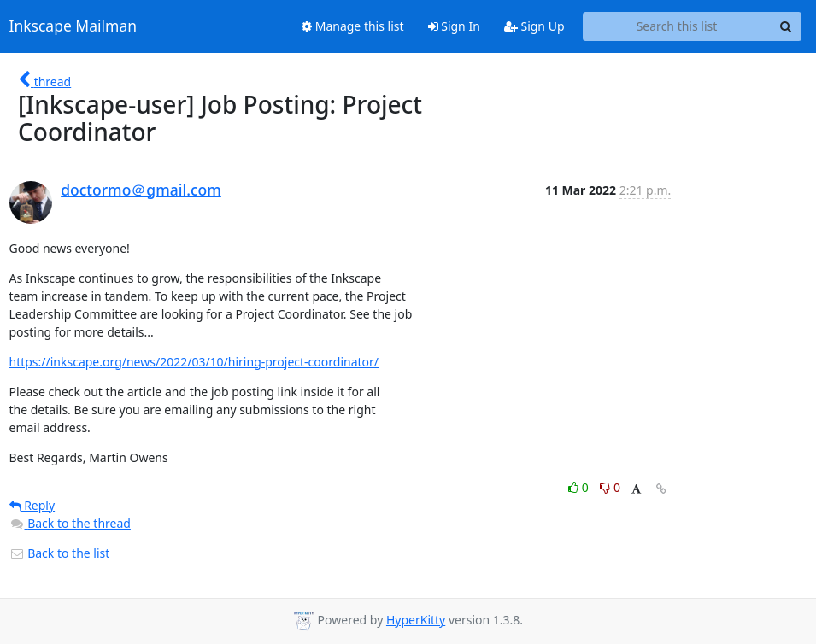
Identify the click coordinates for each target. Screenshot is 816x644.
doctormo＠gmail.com (141, 190)
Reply (32, 505)
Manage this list (353, 26)
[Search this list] (677, 26)
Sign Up (534, 26)
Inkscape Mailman (73, 26)
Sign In (454, 26)
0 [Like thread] (580, 487)
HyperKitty (416, 620)
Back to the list (60, 553)
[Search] (786, 26)
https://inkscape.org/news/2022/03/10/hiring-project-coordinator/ (194, 362)
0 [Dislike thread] (610, 487)
